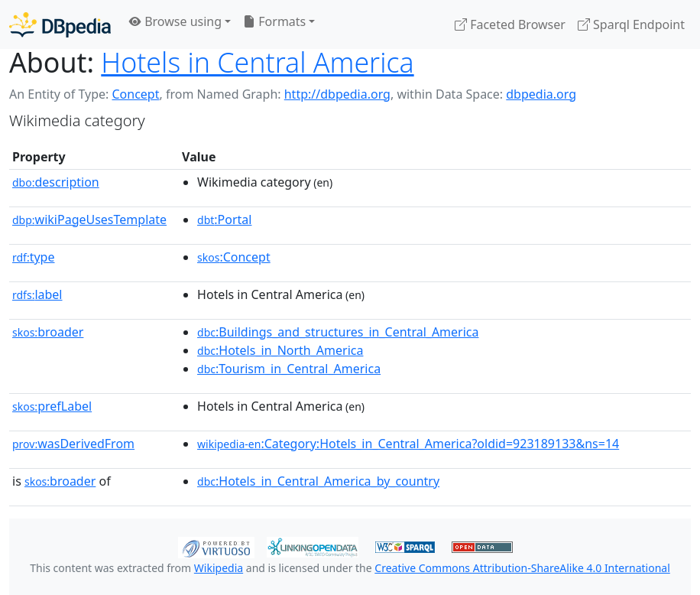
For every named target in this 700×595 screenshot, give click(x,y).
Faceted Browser (510, 24)
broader (48, 332)
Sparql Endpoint (631, 24)
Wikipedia (219, 568)
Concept (135, 94)
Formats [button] (274, 21)
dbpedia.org (541, 94)
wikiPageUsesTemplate (89, 219)
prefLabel (52, 406)
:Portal (224, 219)
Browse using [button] (175, 21)
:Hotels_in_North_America (280, 350)
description (56, 182)
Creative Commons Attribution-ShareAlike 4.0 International (522, 568)
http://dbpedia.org (337, 94)
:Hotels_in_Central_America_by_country (318, 481)
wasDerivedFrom (73, 444)
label (37, 294)
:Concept (234, 257)
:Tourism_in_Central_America (289, 369)
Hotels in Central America (257, 62)
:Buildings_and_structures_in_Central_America (338, 332)
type (34, 257)
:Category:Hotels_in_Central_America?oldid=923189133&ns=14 (408, 444)
